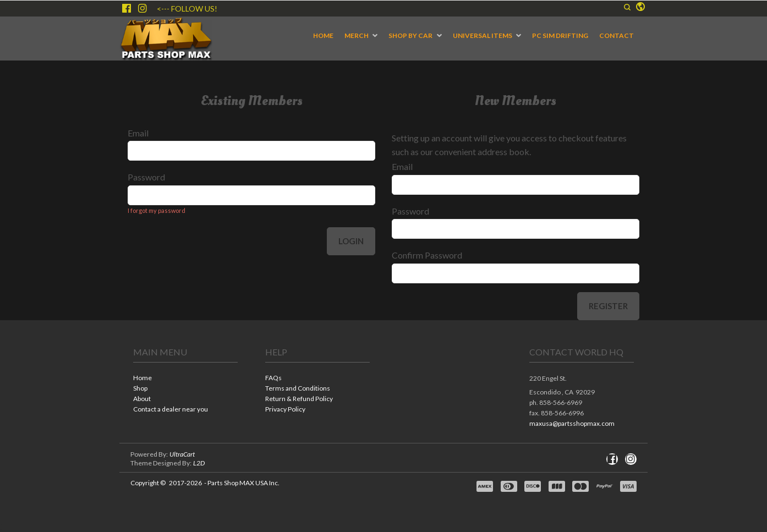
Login (351, 241)
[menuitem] (323, 36)
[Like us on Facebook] (127, 8)
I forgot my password (157, 210)
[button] (627, 7)
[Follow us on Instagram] (143, 8)
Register (608, 306)
